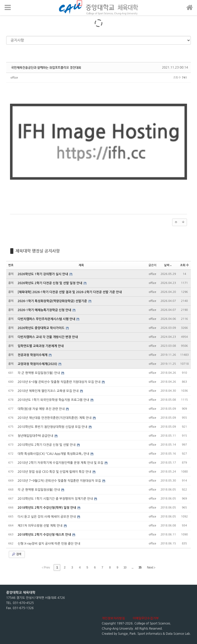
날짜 (168, 265)
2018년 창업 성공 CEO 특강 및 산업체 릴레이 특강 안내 (55, 472)
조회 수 (184, 265)
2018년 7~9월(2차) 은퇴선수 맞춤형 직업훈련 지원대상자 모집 (60, 481)
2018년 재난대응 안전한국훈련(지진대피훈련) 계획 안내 (55, 418)
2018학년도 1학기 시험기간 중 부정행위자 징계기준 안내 (56, 499)
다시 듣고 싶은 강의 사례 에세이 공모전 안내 (47, 517)
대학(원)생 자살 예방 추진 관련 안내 (42, 409)
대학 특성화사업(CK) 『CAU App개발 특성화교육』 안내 (54, 454)
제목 (81, 265)
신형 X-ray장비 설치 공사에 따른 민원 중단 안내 (49, 544)
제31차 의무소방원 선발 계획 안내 (41, 526)
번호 (11, 265)
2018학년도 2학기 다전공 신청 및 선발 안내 (47, 445)
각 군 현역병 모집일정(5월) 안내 (39, 373)
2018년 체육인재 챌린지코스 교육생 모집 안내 (49, 391)
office (14, 78)
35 (140, 568)
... (132, 568)
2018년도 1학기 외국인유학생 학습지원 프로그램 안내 (54, 400)
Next (151, 568)
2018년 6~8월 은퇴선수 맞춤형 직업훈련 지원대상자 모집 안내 (60, 382)
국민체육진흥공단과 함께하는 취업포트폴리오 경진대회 (46, 68)
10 (125, 568)
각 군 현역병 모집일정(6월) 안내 (39, 490)
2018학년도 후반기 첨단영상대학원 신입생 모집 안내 (53, 427)
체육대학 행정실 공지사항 (38, 251)
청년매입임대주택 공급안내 (36, 436)
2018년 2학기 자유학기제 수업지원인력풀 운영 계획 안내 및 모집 (61, 463)
